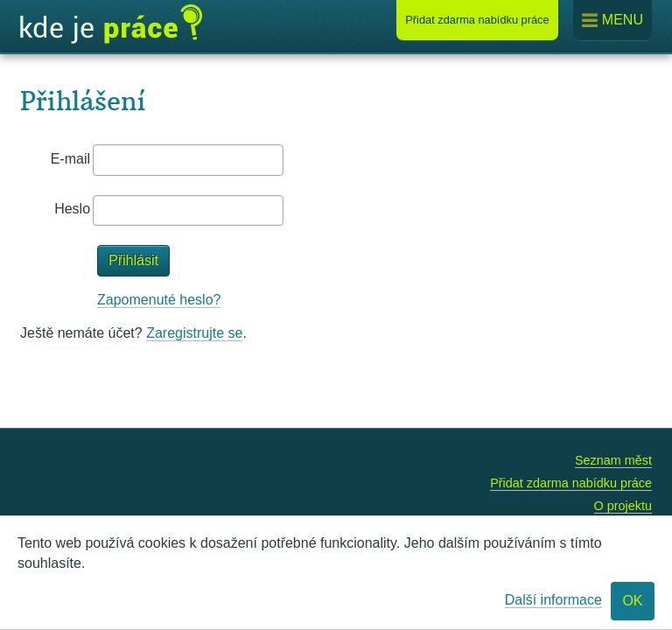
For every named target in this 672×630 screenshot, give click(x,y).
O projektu (623, 506)
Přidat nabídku (477, 20)
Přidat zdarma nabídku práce (571, 483)
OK (632, 601)
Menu (612, 21)
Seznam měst (613, 460)
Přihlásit (133, 260)
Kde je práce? (111, 24)
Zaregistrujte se (194, 333)
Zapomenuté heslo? (159, 300)
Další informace (553, 600)
